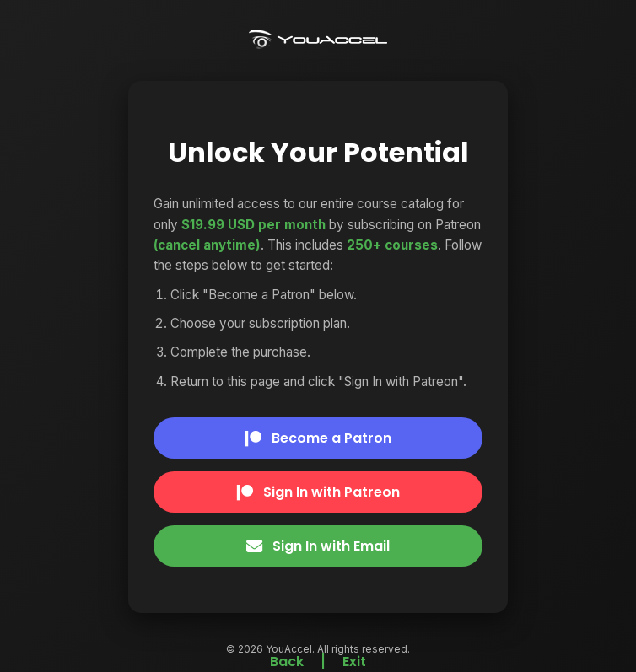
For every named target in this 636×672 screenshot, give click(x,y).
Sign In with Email (318, 546)
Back (287, 661)
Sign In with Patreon (318, 492)
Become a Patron (318, 438)
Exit (354, 661)
